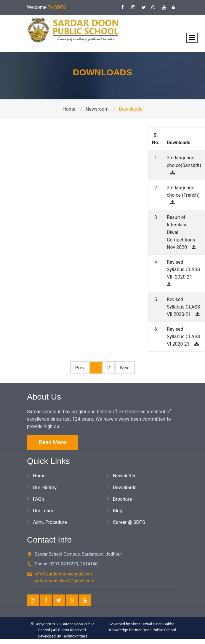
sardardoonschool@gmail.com (64, 581)
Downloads (125, 488)
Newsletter (124, 476)
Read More (52, 442)
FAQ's (39, 499)
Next (125, 368)
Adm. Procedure (50, 522)
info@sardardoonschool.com (63, 574)
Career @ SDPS (129, 522)
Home (69, 109)
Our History (45, 488)
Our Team (43, 511)
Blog (118, 511)
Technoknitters (74, 636)
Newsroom (97, 109)
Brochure (122, 499)
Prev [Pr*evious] (80, 368)
